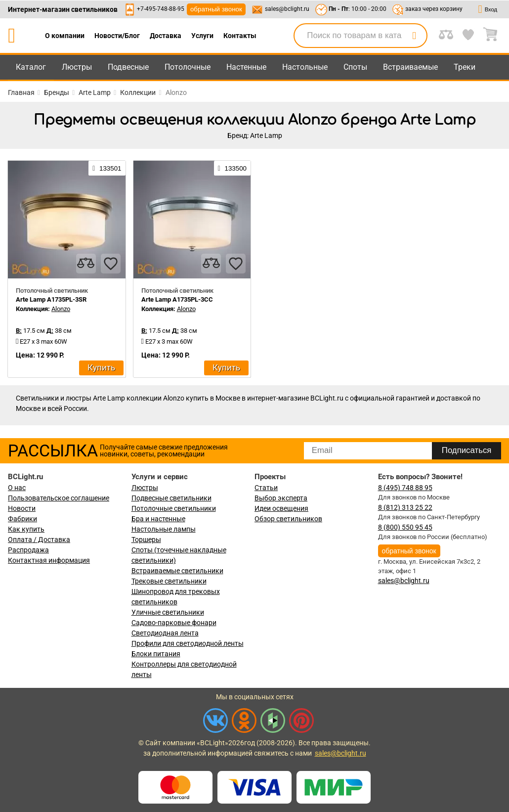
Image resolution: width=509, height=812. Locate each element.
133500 (232, 168)
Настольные (305, 67)
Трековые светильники (169, 581)
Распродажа (28, 550)
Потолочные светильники (174, 508)
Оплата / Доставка (39, 540)
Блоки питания (156, 654)
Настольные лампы (164, 529)
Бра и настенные (158, 519)
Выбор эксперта (281, 498)
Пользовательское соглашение (59, 498)
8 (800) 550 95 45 (405, 527)
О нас (17, 488)
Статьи (266, 488)
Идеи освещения (281, 508)
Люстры (77, 67)
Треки (465, 67)
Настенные (246, 67)
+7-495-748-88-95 (161, 9)
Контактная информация (49, 560)
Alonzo (61, 309)
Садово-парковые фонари (174, 623)
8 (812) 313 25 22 (405, 507)
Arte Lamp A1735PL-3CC (177, 299)
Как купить (26, 529)
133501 (107, 168)
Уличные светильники (168, 612)
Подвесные (128, 67)
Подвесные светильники (171, 498)
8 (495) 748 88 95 (405, 488)
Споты (355, 67)
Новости (22, 508)
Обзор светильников (288, 519)
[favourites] (111, 264)
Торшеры (146, 540)
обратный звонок (216, 9)
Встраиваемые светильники (177, 571)
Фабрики (22, 519)
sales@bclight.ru (287, 9)
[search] (414, 36)
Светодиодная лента (165, 633)
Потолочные (188, 67)
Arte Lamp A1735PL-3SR (51, 299)
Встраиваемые (410, 67)
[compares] (86, 264)
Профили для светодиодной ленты (188, 643)
